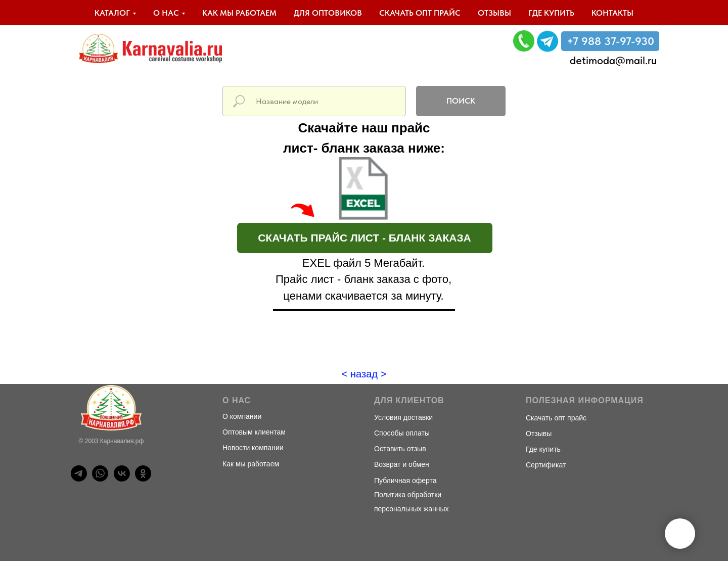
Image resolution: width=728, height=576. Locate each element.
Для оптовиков (328, 13)
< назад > (364, 374)
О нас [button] (166, 13)
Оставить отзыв (400, 449)
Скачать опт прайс (420, 13)
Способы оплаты (402, 433)
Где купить (551, 13)
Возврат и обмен (402, 464)
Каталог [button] (112, 13)
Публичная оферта (405, 481)
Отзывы (494, 13)
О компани (240, 416)
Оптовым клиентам (254, 432)
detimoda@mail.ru (613, 60)
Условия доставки (403, 417)
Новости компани (251, 448)
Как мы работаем (239, 13)
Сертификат (546, 465)
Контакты (612, 13)
